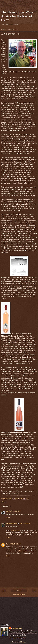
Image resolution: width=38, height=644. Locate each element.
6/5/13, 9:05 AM (25, 524)
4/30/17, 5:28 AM (15, 544)
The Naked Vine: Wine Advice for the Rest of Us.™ (17, 16)
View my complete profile (17, 638)
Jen (7, 512)
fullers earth (22, 551)
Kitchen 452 (15, 531)
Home (19, 591)
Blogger (23, 642)
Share (4, 502)
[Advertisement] (19, 6)
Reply (8, 517)
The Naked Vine (11, 524)
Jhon (8, 544)
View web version (19, 595)
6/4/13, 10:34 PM (15, 512)
